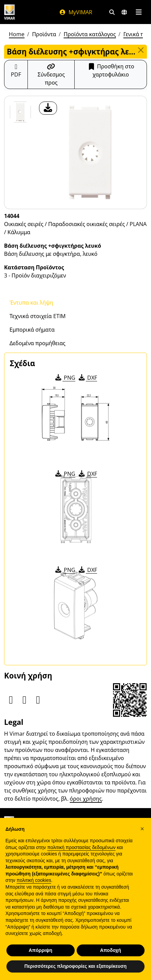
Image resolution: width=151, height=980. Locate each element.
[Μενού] (139, 12)
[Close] (141, 50)
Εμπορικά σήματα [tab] (32, 330)
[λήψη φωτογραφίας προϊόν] (48, 108)
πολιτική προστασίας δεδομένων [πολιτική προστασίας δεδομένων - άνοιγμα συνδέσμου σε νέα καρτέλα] (81, 847)
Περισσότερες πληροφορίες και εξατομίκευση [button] (75, 966)
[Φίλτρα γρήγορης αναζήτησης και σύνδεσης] (112, 12)
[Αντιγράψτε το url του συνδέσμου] (51, 74)
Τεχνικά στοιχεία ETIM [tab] (37, 316)
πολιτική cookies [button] (34, 880)
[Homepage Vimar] (25, 12)
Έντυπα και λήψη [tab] (31, 303)
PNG (65, 378)
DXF (87, 378)
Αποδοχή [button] (111, 950)
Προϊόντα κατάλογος (90, 34)
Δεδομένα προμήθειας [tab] (37, 343)
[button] (142, 829)
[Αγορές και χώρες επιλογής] (124, 12)
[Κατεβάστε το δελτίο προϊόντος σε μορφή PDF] (16, 74)
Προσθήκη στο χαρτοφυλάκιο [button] (111, 70)
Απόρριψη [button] (40, 950)
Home (17, 34)
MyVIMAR (76, 12)
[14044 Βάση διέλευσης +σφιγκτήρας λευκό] (20, 112)
